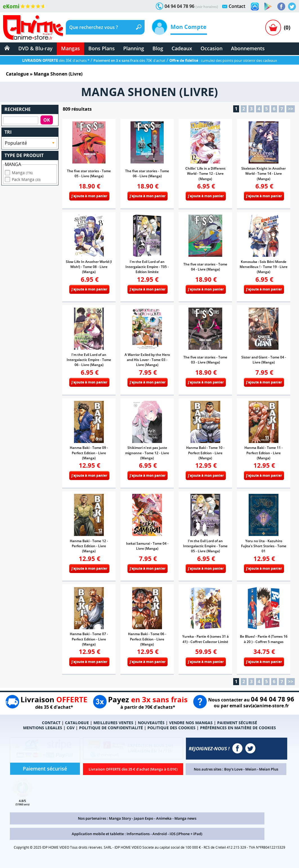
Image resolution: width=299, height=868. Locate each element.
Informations (138, 834)
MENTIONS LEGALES (43, 728)
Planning (134, 48)
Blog (158, 48)
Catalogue (17, 74)
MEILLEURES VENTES (113, 723)
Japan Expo (144, 818)
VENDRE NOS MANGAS (191, 723)
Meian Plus (269, 769)
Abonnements (248, 48)
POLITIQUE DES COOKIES (171, 728)
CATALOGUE (77, 723)
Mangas (70, 48)
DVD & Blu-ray (35, 48)
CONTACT (51, 723)
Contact (237, 6)
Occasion (212, 48)
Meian (251, 769)
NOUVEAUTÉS (151, 723)
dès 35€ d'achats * (56, 60)
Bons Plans (102, 48)
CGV (71, 728)
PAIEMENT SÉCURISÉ (237, 723)
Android (160, 834)
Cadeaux (182, 48)
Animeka (164, 818)
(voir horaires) (207, 7)
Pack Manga (26, 178)
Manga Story (120, 818)
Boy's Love (233, 769)
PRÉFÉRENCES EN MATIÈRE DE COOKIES (238, 728)
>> (291, 109)
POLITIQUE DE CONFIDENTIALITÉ (111, 728)
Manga (22, 171)
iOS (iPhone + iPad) (186, 834)
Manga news (185, 818)
